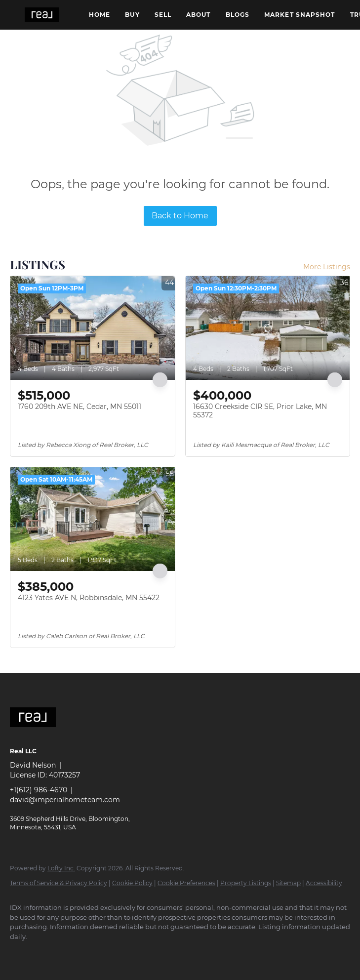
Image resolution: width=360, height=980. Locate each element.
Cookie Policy (132, 883)
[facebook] (22, 953)
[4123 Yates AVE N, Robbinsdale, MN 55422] (93, 519)
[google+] (108, 953)
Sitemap (288, 883)
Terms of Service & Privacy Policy (59, 883)
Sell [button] (163, 15)
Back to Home (180, 216)
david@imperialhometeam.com (65, 800)
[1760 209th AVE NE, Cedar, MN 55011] (93, 328)
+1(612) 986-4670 (39, 790)
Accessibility (324, 883)
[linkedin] (50, 953)
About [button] (199, 15)
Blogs (238, 15)
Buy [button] (132, 15)
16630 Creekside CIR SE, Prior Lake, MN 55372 (260, 411)
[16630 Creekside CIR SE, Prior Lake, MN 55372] (268, 328)
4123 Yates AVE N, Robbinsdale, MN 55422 (89, 598)
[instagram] (79, 953)
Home (100, 15)
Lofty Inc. (61, 868)
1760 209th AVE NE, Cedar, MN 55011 (80, 407)
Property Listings (246, 883)
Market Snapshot (300, 15)
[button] (42, 15)
